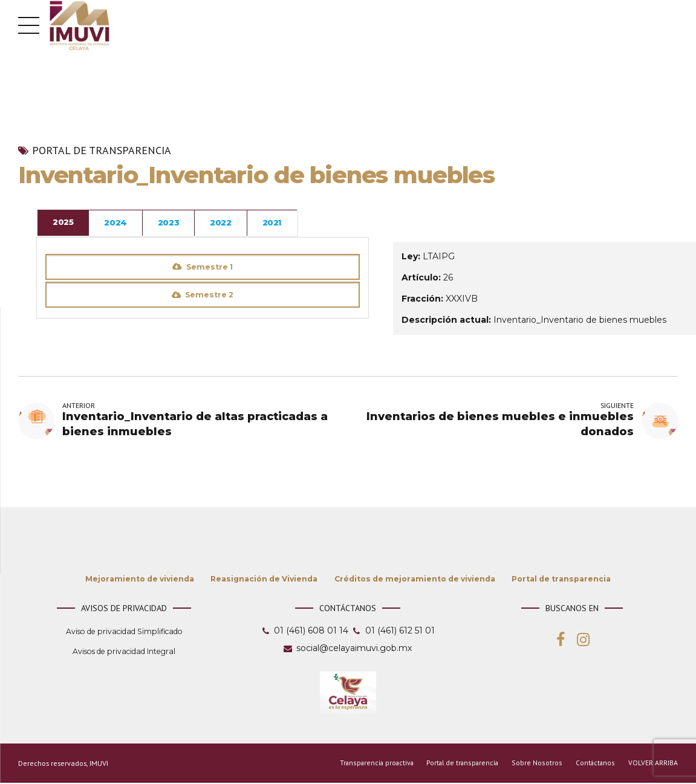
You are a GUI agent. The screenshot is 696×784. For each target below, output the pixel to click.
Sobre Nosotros (536, 764)
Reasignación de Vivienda (264, 580)
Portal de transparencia (102, 151)
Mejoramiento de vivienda (140, 580)
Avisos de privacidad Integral (124, 653)
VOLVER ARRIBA (653, 764)
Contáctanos (594, 764)
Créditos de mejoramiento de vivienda (415, 580)
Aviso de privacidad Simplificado (124, 633)
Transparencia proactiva (370, 764)
